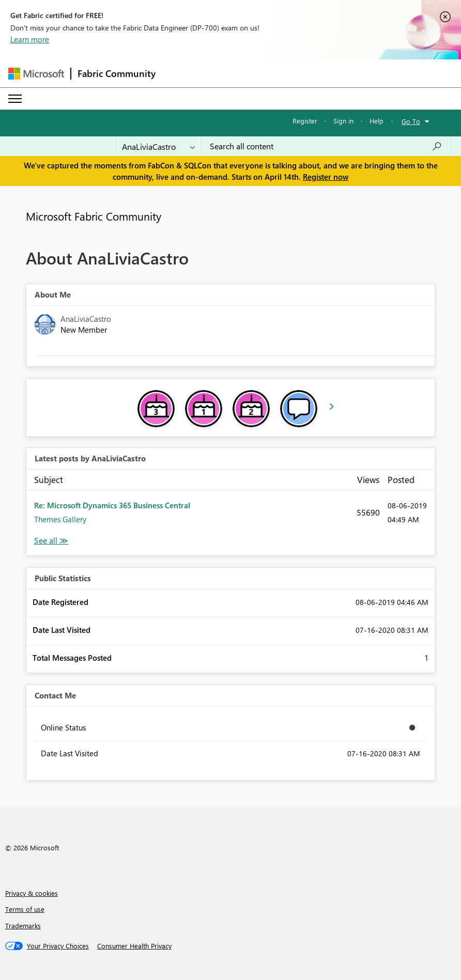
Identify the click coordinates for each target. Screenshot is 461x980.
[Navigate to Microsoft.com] (36, 74)
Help (377, 121)
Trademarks (23, 925)
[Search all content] (326, 146)
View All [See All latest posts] (51, 541)
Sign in (343, 121)
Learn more (30, 39)
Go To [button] (411, 121)
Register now (326, 177)
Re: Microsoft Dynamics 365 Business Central (112, 505)
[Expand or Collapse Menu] (15, 99)
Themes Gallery (60, 519)
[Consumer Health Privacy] (134, 946)
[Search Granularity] (158, 146)
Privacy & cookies (32, 893)
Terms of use (25, 909)
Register (305, 121)
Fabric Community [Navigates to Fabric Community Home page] (117, 73)
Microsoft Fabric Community (94, 216)
